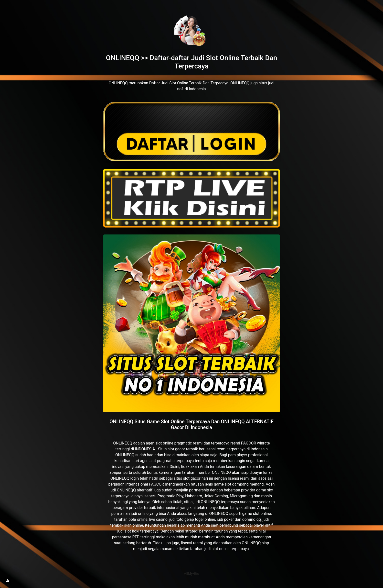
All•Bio (191, 574)
